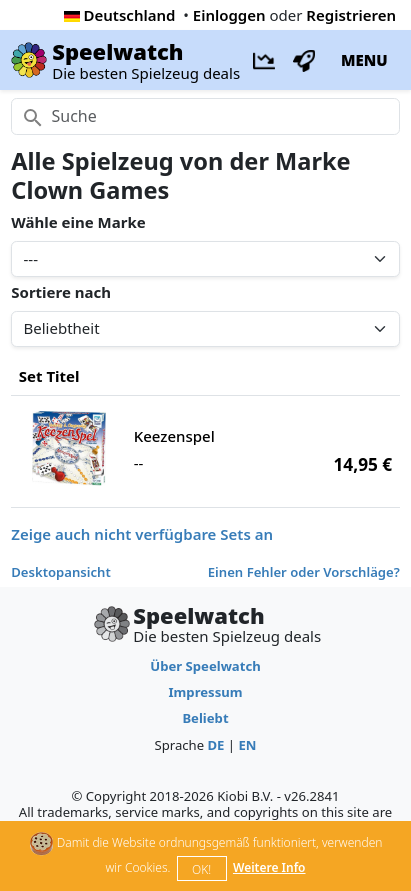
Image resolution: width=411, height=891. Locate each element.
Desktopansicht (61, 572)
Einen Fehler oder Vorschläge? (304, 572)
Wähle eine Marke (78, 222)
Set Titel (49, 376)
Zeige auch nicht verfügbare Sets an (142, 534)
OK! (201, 869)
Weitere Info (269, 867)
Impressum (205, 692)
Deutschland (120, 15)
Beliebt (205, 718)
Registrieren (351, 15)
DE (215, 745)
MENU (364, 60)
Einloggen (229, 15)
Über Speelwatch (205, 666)
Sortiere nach (61, 292)
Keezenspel (174, 436)
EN (247, 745)
